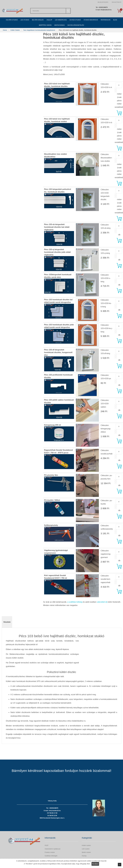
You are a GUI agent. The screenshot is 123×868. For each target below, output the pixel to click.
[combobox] (50, 11)
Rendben (95, 864)
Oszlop (84, 856)
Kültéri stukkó (86, 845)
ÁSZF (46, 845)
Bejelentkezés (103, 2)
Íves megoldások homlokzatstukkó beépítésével (39, 30)
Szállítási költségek (51, 856)
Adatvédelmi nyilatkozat (52, 849)
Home (5, 30)
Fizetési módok (50, 852)
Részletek (7, 622)
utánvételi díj (102, 602)
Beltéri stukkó (86, 852)
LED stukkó (86, 849)
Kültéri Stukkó (15, 30)
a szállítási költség (75, 602)
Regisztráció (117, 2)
